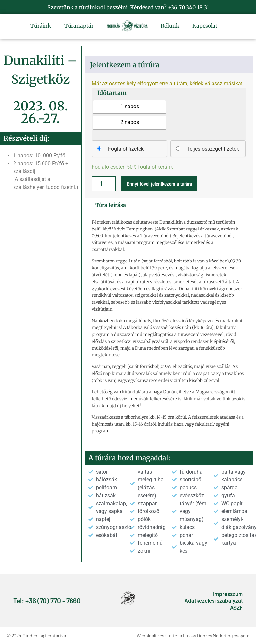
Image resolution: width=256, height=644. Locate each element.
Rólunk (170, 26)
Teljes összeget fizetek (213, 149)
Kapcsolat (205, 26)
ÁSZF (236, 607)
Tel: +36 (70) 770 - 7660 (47, 601)
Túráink (41, 26)
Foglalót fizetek (126, 149)
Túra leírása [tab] (111, 205)
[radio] (129, 107)
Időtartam (112, 93)
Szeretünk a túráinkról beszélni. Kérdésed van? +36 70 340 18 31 (128, 7)
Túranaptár (79, 26)
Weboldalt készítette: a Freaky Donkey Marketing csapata (193, 636)
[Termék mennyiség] (104, 184)
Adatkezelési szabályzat (214, 600)
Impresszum (228, 594)
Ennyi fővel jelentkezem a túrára (159, 184)
